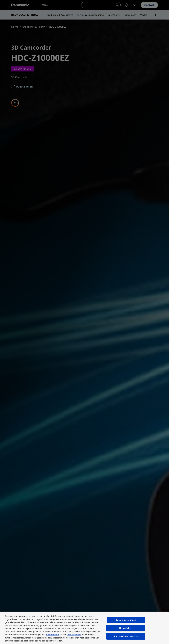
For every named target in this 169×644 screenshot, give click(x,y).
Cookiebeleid (53, 635)
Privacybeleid (74, 635)
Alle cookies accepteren (126, 636)
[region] (84, 628)
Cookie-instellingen (126, 620)
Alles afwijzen (126, 628)
